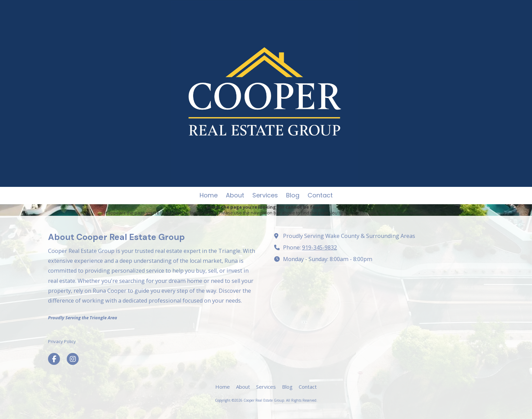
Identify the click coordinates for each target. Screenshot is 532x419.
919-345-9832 (319, 247)
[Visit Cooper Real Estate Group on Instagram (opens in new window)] (73, 359)
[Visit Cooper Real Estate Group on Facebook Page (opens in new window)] (54, 359)
